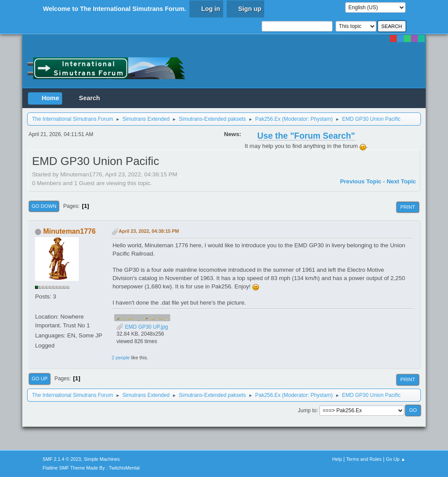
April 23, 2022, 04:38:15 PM (149, 231)
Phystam (321, 119)
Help (337, 459)
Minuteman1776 (70, 231)
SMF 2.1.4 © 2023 (62, 459)
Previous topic (361, 181)
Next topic (401, 181)
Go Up (40, 379)
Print (408, 207)
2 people (121, 358)
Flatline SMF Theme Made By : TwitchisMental (91, 468)
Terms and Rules (364, 459)
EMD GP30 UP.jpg (142, 327)
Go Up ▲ (396, 459)
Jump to (307, 410)
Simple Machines (102, 459)
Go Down (44, 206)
